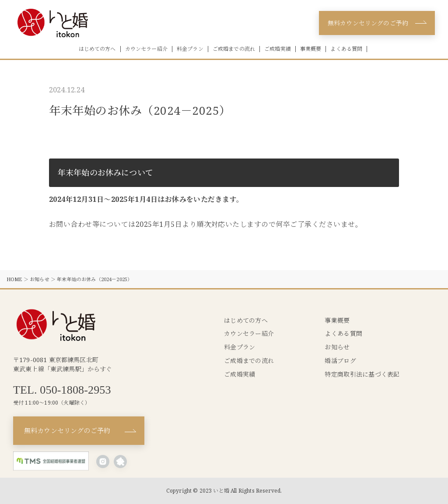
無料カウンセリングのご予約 (368, 23)
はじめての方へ (97, 49)
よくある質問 (346, 49)
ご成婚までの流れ (234, 49)
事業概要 (311, 49)
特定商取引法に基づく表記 (362, 374)
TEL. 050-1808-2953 (62, 390)
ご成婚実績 (278, 49)
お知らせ (40, 279)
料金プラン (190, 49)
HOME (14, 279)
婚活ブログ (340, 361)
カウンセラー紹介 (146, 49)
